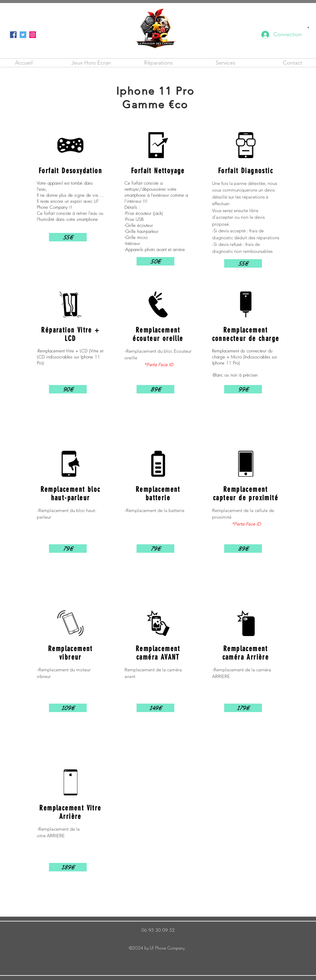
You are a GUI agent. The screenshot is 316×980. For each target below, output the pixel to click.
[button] (308, 27)
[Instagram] (33, 35)
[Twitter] (23, 35)
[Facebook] (13, 35)
